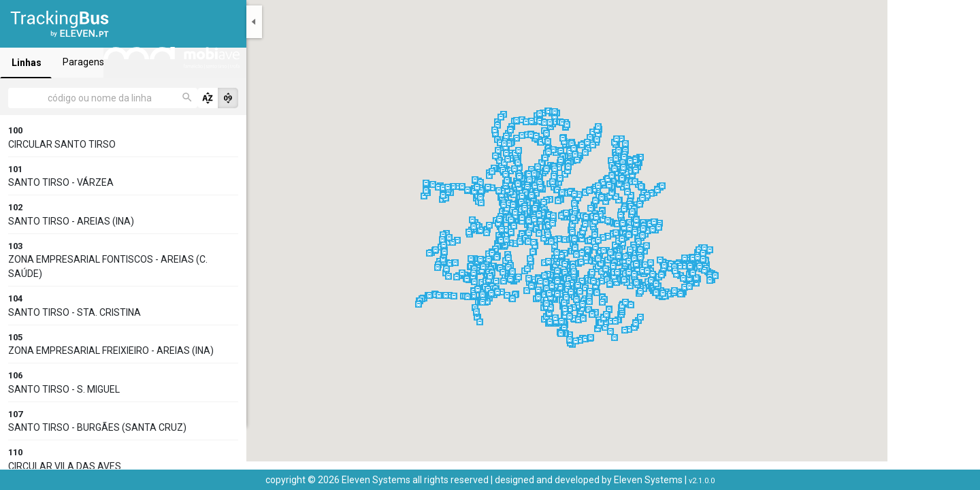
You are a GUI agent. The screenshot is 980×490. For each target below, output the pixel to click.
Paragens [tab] (205, 62)
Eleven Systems (648, 480)
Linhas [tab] (68, 63)
